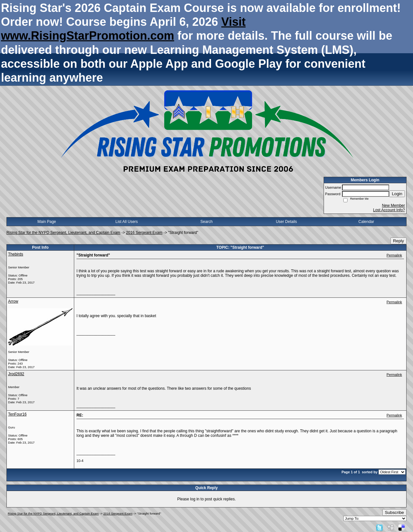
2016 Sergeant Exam (144, 233)
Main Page (47, 222)
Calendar (366, 222)
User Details (286, 222)
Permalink (394, 255)
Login (397, 194)
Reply (398, 241)
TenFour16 (17, 414)
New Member (393, 206)
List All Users (127, 222)
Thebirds (16, 254)
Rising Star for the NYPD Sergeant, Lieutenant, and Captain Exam (63, 233)
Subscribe (394, 512)
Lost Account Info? (389, 210)
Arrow (13, 301)
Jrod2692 (16, 374)
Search (206, 222)
